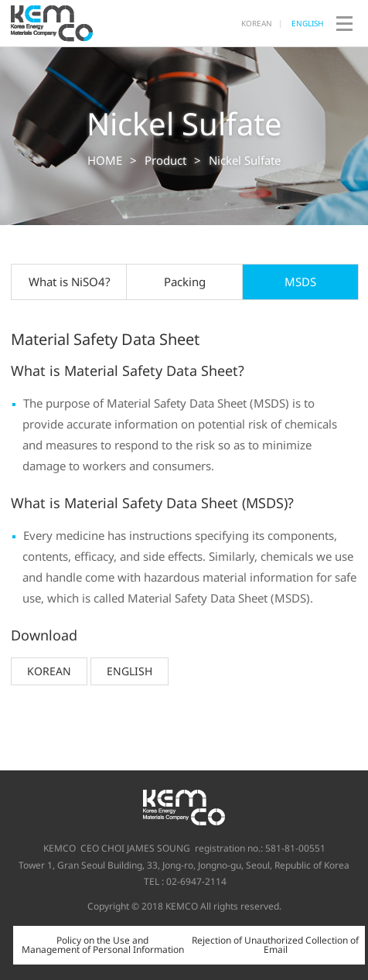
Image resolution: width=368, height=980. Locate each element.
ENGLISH (307, 23)
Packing (185, 282)
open (344, 23)
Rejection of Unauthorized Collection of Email (275, 945)
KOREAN (257, 23)
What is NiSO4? (70, 282)
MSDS (300, 282)
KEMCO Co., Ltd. (53, 23)
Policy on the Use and (103, 945)
